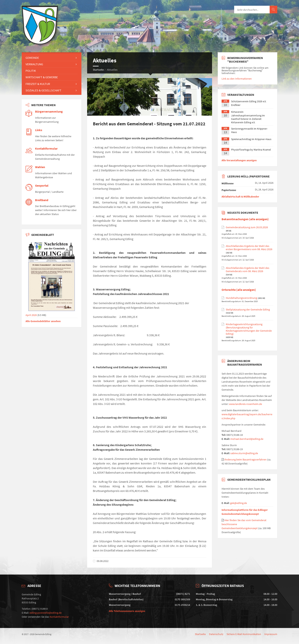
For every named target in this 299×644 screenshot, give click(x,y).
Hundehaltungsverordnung (241, 298)
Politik (31, 71)
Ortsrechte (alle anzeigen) (239, 290)
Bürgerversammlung (49, 112)
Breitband (42, 200)
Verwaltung (34, 64)
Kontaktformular (46, 149)
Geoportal (42, 186)
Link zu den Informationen (237, 79)
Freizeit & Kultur (38, 84)
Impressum (271, 634)
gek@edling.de (239, 503)
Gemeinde (32, 58)
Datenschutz (216, 634)
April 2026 (52, 314)
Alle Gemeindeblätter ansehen (43, 321)
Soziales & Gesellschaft (43, 90)
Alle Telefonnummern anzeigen (127, 611)
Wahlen (40, 167)
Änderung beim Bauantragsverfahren (246, 459)
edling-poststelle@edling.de (46, 613)
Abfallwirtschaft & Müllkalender (240, 197)
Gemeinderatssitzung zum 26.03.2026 (247, 227)
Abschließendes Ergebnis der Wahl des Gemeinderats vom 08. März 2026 (248, 270)
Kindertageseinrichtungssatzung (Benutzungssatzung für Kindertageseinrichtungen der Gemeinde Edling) (249, 329)
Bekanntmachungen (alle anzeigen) (245, 219)
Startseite (98, 70)
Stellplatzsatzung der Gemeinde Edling (248, 310)
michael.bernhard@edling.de (247, 439)
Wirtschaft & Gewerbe (42, 77)
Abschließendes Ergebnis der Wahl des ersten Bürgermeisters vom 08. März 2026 (249, 248)
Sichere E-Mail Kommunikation (244, 634)
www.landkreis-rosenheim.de (246, 404)
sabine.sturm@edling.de (244, 453)
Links (39, 130)
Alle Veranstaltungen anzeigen (239, 160)
